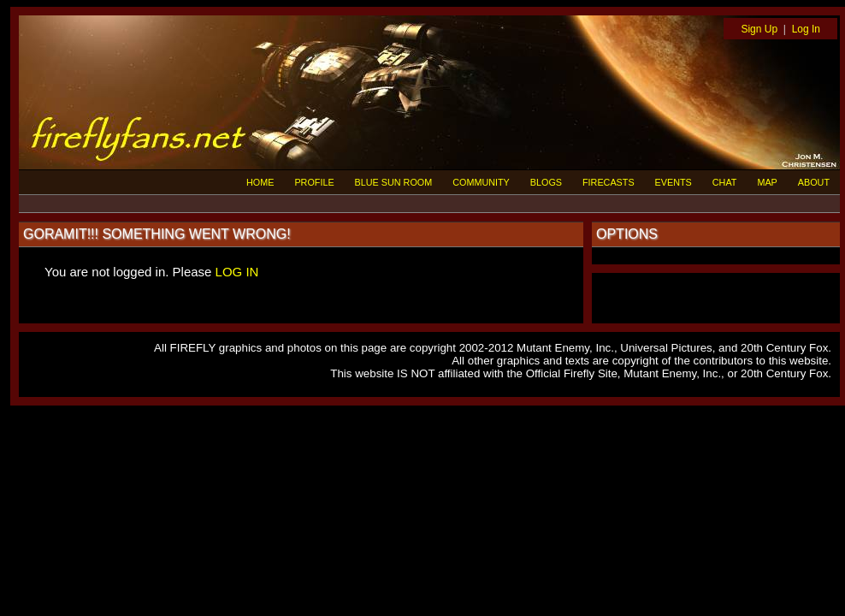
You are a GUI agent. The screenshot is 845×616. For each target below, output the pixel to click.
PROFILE (314, 182)
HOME (260, 182)
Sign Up (759, 29)
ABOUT (814, 182)
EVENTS (674, 182)
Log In (806, 29)
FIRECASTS (609, 182)
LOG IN (237, 272)
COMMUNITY (481, 182)
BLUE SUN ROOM (394, 182)
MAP (767, 182)
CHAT (725, 182)
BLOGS (546, 182)
